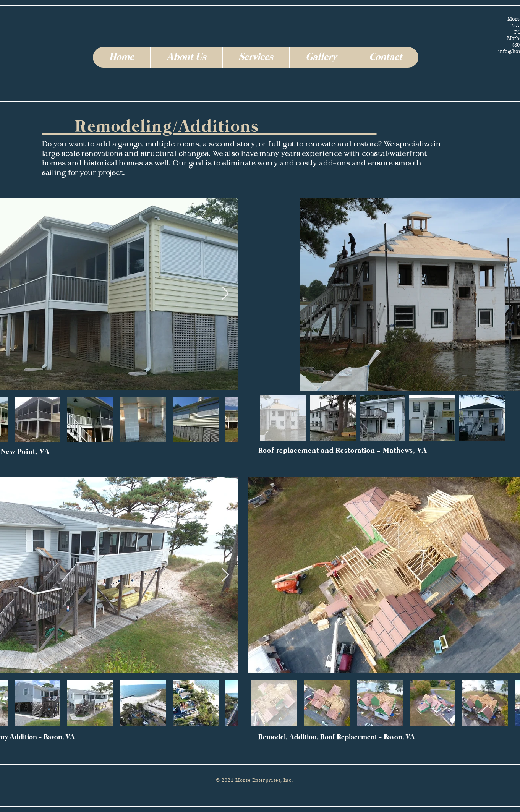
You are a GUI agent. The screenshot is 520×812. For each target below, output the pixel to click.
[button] (186, 57)
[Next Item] (225, 294)
